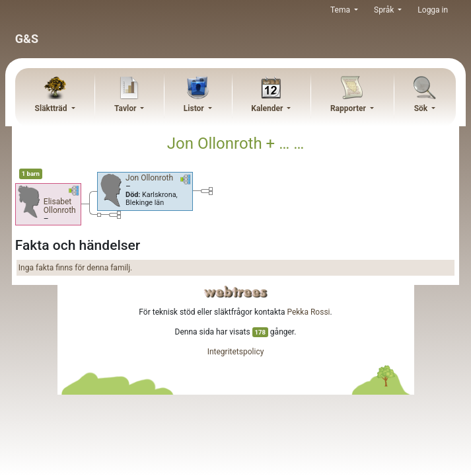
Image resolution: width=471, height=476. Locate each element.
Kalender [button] (268, 108)
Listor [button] (195, 108)
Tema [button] (341, 10)
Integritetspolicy (236, 352)
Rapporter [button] (349, 108)
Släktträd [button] (52, 108)
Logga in (433, 10)
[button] (74, 193)
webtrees (236, 292)
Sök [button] (422, 108)
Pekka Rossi (308, 312)
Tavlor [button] (126, 108)
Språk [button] (385, 10)
